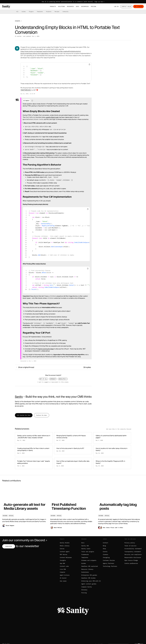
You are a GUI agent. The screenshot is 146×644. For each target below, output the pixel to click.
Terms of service (130, 546)
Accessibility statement (133, 549)
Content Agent (65, 552)
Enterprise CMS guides (89, 575)
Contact (105, 543)
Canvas (62, 549)
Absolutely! (63, 379)
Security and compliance (133, 555)
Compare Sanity (87, 587)
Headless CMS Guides (88, 578)
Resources (70, 6)
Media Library (65, 546)
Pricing (93, 6)
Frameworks (85, 555)
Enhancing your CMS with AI (91, 581)
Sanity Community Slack (46, 349)
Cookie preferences (131, 563)
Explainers (85, 572)
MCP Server (64, 555)
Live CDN (63, 569)
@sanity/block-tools (52, 117)
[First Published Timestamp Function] (73, 508)
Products (53, 6)
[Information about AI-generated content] (32, 101)
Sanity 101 (85, 546)
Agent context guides (89, 584)
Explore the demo (42, 415)
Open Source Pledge (131, 560)
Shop (104, 549)
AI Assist (63, 578)
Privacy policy (130, 543)
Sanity (19, 397)
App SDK (62, 563)
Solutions (61, 6)
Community (66, 12)
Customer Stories (109, 560)
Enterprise (85, 6)
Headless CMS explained (90, 566)
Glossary (84, 590)
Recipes (57, 12)
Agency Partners (108, 563)
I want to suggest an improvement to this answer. (53, 382)
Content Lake (64, 566)
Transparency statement (133, 552)
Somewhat (53, 379)
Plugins (31, 12)
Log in (116, 6)
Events (105, 552)
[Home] (6, 7)
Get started (138, 6)
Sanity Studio (65, 543)
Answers (18, 21)
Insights (63, 560)
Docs (77, 6)
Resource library (87, 569)
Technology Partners (110, 566)
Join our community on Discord (25, 540)
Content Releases (66, 558)
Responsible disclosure (133, 558)
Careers (105, 555)
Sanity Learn (86, 549)
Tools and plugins (88, 552)
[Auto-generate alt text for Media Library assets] (25, 508)
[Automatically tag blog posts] (121, 508)
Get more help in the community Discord (119, 429)
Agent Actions (65, 575)
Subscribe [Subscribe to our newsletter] (9, 546)
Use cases (63, 581)
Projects (49, 12)
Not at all (43, 379)
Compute (62, 572)
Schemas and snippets (89, 560)
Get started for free (24, 415)
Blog (104, 546)
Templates (40, 12)
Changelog (106, 558)
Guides (24, 12)
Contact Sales (126, 6)
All (17, 12)
